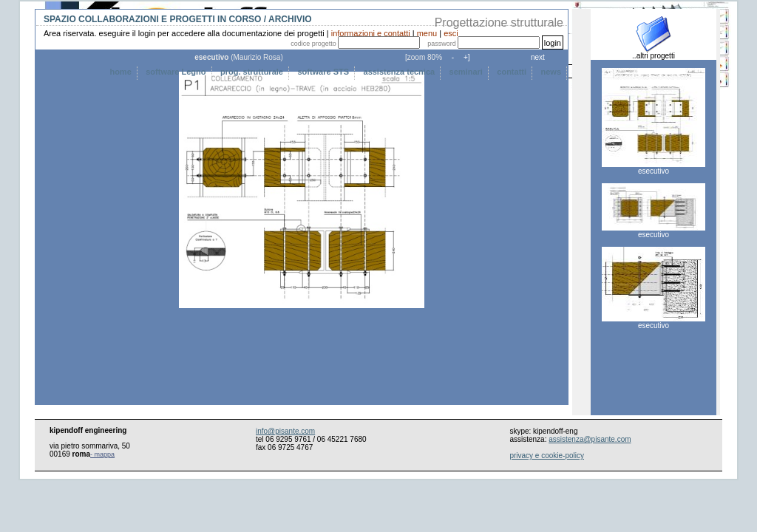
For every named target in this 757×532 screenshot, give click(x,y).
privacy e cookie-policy (547, 456)
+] (465, 57)
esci (451, 33)
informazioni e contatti (371, 33)
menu (427, 33)
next (538, 57)
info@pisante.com (285, 431)
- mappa (102, 454)
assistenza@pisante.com (590, 439)
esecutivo (654, 168)
